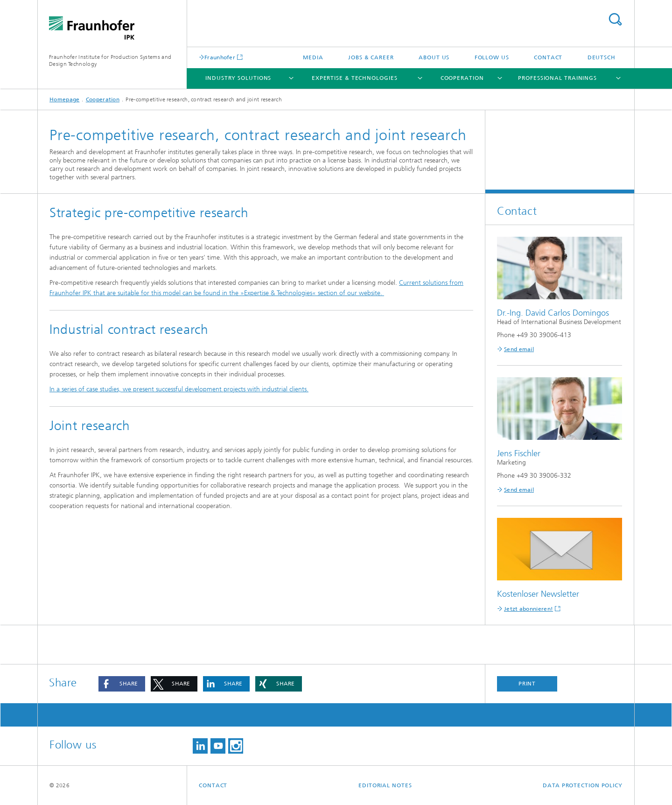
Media (313, 57)
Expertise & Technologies (355, 78)
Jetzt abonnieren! (528, 609)
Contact (548, 57)
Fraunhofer (220, 57)
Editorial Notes (385, 785)
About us (434, 57)
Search (615, 19)
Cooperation (462, 78)
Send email (519, 349)
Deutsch (602, 57)
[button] (122, 684)
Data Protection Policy (583, 785)
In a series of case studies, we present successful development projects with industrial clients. (179, 389)
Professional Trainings (557, 78)
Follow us (492, 57)
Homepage (64, 99)
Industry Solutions (238, 78)
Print (527, 684)
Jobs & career (371, 57)
